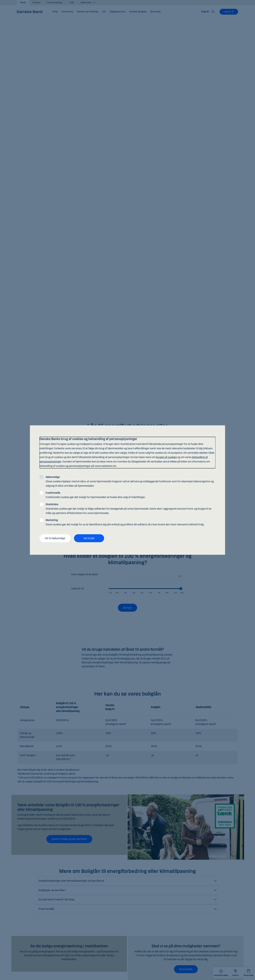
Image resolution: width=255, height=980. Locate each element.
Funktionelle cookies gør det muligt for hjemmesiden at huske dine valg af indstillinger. (96, 495)
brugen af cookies (166, 457)
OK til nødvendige (55, 538)
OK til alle (89, 538)
